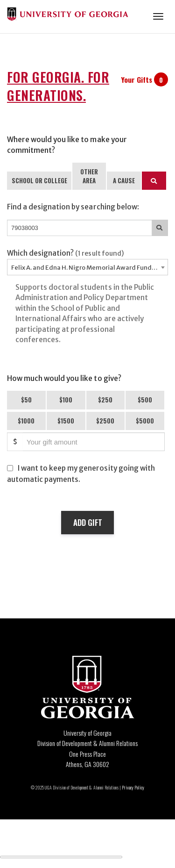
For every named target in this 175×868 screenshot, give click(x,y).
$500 (145, 400)
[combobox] (87, 267)
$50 (26, 400)
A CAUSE (124, 180)
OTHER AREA (89, 176)
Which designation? (66, 253)
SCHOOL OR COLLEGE (39, 180)
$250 (105, 400)
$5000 (145, 421)
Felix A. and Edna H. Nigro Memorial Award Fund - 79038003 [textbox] (89, 268)
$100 (66, 400)
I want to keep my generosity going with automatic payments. (81, 474)
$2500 (105, 421)
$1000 (26, 421)
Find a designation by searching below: (73, 207)
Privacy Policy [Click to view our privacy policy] (133, 787)
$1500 (66, 421)
